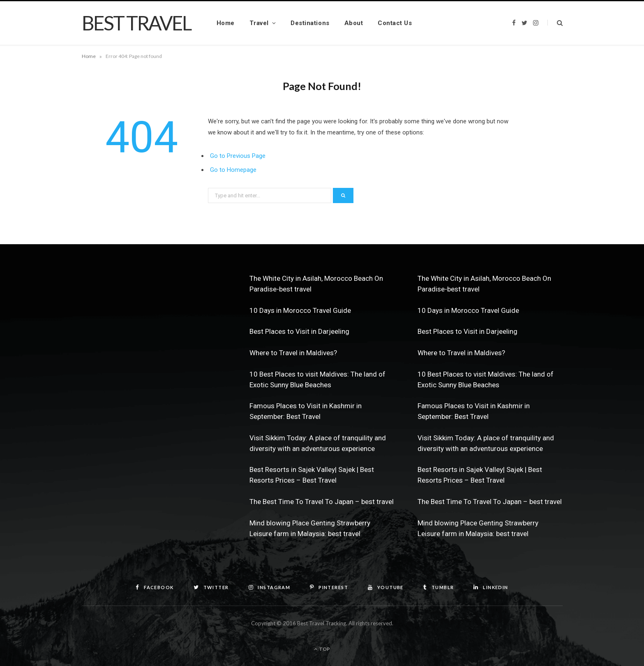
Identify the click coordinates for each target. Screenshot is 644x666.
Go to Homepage (233, 170)
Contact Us (395, 23)
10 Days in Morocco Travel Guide (300, 310)
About (354, 23)
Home (226, 23)
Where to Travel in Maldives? (293, 353)
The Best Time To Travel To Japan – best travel (322, 502)
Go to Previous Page (238, 156)
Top (322, 649)
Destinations (310, 23)
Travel (259, 23)
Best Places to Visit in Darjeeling (299, 331)
